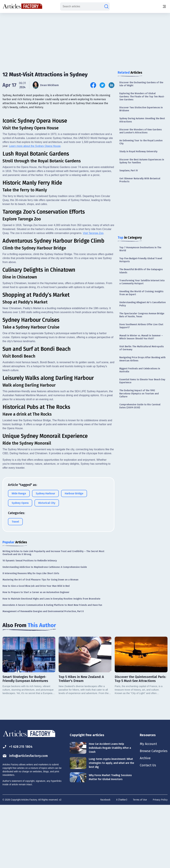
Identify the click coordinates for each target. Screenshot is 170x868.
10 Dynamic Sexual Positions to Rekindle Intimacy (30, 623)
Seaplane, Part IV (129, 171)
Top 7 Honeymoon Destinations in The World (140, 249)
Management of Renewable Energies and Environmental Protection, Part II (43, 674)
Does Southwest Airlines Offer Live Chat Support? (141, 326)
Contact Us (148, 829)
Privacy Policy (160, 862)
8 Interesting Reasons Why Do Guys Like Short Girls (31, 636)
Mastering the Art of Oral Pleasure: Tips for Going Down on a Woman (40, 642)
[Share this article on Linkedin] (111, 85)
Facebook (105, 862)
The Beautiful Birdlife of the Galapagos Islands (141, 271)
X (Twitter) (122, 862)
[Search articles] (106, 6)
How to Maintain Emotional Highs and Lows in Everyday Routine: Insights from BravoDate (51, 661)
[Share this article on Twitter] (102, 85)
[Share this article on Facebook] (93, 85)
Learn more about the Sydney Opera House (35, 209)
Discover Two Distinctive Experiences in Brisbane (141, 109)
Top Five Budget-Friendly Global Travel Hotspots (141, 260)
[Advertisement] (85, 39)
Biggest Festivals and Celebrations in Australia (140, 370)
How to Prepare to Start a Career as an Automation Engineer (36, 655)
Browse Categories (154, 814)
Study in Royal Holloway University (138, 151)
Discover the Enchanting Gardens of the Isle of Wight (141, 84)
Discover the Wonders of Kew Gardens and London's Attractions (141, 131)
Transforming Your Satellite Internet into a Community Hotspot (142, 282)
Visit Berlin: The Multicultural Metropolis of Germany (142, 348)
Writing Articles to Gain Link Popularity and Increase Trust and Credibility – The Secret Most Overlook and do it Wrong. (53, 615)
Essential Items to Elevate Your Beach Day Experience (142, 381)
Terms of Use (140, 862)
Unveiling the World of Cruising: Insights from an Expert (141, 293)
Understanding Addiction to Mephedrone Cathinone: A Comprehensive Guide (45, 630)
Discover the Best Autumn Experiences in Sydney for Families (142, 161)
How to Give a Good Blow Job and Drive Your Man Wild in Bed (36, 649)
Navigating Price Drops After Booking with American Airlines (142, 359)
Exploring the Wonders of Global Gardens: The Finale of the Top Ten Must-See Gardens (142, 96)
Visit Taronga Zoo (93, 296)
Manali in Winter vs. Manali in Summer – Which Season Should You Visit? (141, 337)
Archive (145, 821)
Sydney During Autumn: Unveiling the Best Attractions (142, 120)
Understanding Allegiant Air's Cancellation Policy (143, 304)
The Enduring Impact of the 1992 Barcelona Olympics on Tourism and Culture (139, 393)
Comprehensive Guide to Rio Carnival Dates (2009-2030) (140, 406)
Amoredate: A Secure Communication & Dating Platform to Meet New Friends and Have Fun (52, 668)
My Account (148, 807)
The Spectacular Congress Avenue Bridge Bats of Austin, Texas (142, 315)
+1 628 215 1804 (18, 809)
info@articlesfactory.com (25, 818)
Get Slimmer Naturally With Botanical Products (140, 180)
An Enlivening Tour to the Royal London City (141, 142)
